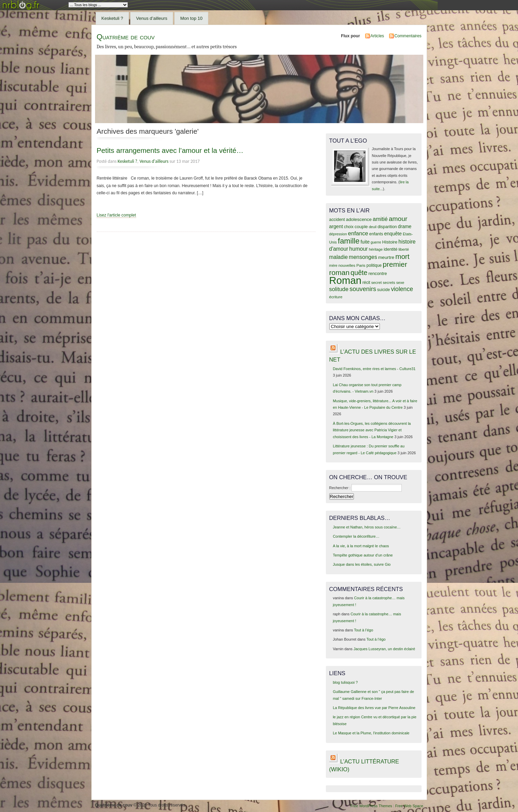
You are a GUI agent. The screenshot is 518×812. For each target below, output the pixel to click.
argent (336, 226)
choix (349, 227)
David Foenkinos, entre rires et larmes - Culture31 (374, 369)
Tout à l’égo (363, 630)
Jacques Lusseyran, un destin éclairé (384, 649)
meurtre (386, 257)
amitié (380, 219)
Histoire (390, 242)
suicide (383, 290)
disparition (387, 227)
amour (398, 219)
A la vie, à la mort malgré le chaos (361, 546)
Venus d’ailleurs (152, 18)
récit (366, 283)
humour (358, 249)
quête (359, 273)
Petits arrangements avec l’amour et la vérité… (170, 150)
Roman (346, 280)
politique (374, 265)
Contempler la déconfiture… (356, 536)
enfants (376, 234)
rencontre (377, 273)
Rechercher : (340, 488)
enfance (358, 233)
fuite (365, 242)
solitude (339, 289)
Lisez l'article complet (116, 215)
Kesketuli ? (112, 18)
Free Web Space (409, 806)
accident (337, 220)
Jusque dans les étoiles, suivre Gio (362, 564)
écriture (336, 297)
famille (349, 241)
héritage (376, 249)
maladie (339, 257)
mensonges (363, 257)
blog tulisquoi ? (345, 682)
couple (361, 227)
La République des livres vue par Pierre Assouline (374, 708)
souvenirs (363, 289)
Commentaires (408, 36)
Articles (377, 36)
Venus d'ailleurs (154, 161)
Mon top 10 (191, 18)
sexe (400, 283)
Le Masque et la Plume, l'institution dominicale (371, 733)
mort (402, 256)
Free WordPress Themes (371, 806)
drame (405, 226)
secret (377, 283)
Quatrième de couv (126, 37)
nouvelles (347, 265)
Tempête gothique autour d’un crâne (363, 555)
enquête (393, 234)
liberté (404, 249)
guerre (376, 242)
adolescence (359, 219)
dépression (338, 234)
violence (402, 289)
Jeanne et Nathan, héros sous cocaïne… (367, 527)
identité (390, 249)
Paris (361, 265)
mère (333, 265)
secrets (389, 283)
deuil (373, 227)
